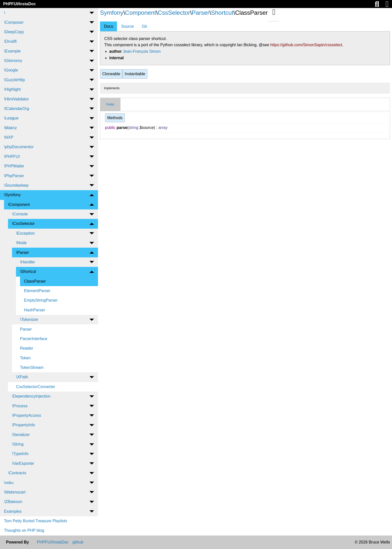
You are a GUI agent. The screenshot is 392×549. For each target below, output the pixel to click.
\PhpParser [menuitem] (14, 176)
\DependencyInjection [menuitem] (31, 396)
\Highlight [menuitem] (12, 89)
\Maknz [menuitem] (10, 128)
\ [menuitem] (4, 13)
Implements (112, 88)
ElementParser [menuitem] (37, 291)
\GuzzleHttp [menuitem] (14, 80)
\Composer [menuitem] (14, 22)
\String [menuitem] (18, 444)
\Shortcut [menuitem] (28, 272)
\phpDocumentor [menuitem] (19, 147)
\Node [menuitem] (21, 243)
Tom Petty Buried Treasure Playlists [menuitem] (36, 521)
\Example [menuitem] (12, 51)
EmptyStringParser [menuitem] (41, 300)
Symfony (112, 13)
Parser (201, 13)
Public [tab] (110, 104)
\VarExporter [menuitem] (23, 463)
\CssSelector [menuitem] (23, 224)
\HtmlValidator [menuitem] (16, 99)
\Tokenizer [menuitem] (29, 319)
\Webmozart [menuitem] (15, 492)
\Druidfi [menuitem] (10, 41)
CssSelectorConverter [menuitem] (36, 387)
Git (144, 26)
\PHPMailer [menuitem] (14, 166)
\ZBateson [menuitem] (13, 502)
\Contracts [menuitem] (17, 473)
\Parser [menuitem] (22, 253)
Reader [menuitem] (26, 348)
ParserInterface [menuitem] (34, 339)
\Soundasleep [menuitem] (16, 185)
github (78, 542)
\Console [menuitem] (20, 214)
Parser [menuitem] (26, 329)
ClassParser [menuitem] (35, 281)
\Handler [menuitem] (27, 262)
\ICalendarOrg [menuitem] (17, 109)
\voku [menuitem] (9, 483)
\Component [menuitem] (19, 205)
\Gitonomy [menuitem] (13, 61)
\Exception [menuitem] (25, 233)
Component (140, 13)
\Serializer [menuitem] (21, 435)
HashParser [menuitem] (34, 310)
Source (127, 26)
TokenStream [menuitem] (32, 367)
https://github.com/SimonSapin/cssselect (306, 45)
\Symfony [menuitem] (12, 195)
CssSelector (174, 13)
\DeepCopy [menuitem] (14, 32)
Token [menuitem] (25, 358)
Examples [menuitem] (13, 511)
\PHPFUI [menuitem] (12, 157)
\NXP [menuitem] (9, 137)
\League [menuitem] (11, 118)
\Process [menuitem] (20, 406)
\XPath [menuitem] (22, 377)
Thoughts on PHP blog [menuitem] (24, 530)
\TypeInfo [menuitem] (20, 454)
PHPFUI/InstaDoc (19, 4)
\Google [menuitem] (11, 70)
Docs (108, 26)
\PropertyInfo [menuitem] (23, 425)
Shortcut (222, 13)
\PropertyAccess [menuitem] (26, 415)
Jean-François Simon (142, 51)
